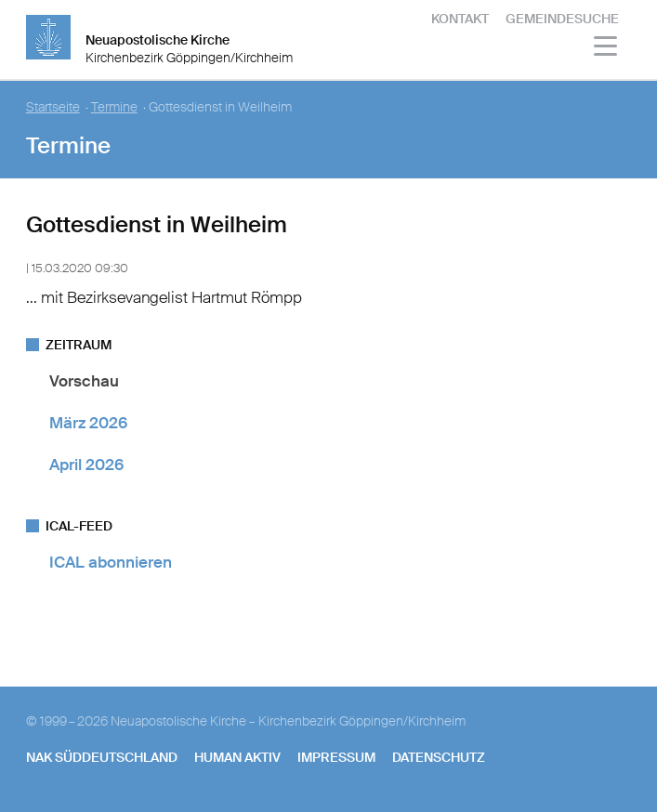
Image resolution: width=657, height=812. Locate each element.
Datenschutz (439, 757)
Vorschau (84, 381)
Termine (114, 107)
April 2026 (86, 465)
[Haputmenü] (606, 49)
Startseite (53, 107)
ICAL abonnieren (111, 562)
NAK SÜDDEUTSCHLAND (102, 757)
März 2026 (88, 423)
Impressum (336, 757)
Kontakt (460, 19)
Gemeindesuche (562, 19)
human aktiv (237, 757)
